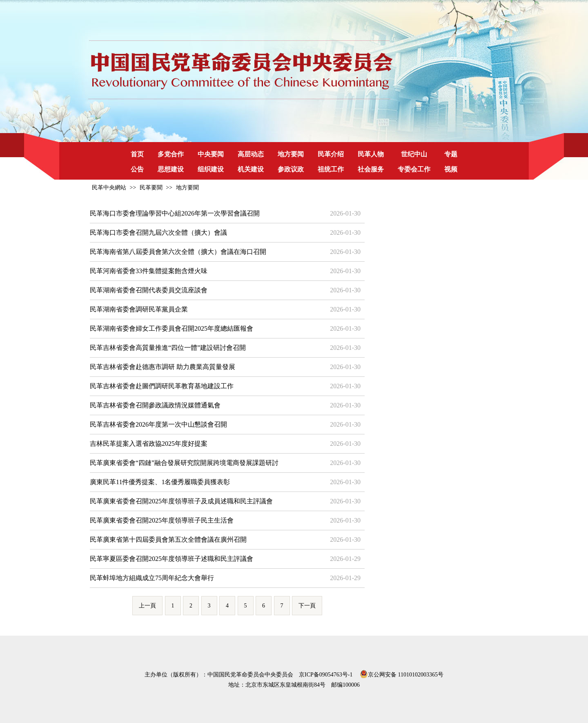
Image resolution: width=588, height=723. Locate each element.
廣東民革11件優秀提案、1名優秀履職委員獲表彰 (160, 482)
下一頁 (307, 606)
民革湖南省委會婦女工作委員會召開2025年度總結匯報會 (171, 328)
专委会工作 (414, 169)
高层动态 (251, 154)
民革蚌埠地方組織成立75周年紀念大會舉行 (152, 578)
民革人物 (371, 154)
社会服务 (371, 169)
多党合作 (171, 154)
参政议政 (291, 169)
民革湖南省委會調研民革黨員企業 (139, 309)
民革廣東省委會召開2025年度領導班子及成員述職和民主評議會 (181, 501)
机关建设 (251, 169)
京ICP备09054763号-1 (326, 675)
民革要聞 (151, 188)
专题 (451, 154)
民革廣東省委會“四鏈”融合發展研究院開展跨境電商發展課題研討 (184, 463)
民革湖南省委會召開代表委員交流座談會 (149, 290)
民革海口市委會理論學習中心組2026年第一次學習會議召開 (175, 213)
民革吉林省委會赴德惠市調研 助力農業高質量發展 (163, 367)
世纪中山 (414, 154)
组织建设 (211, 169)
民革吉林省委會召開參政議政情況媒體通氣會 (155, 405)
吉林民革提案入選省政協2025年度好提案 (149, 444)
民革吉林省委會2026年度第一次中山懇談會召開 (158, 424)
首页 (137, 154)
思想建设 (171, 169)
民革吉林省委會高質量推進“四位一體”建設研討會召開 (168, 348)
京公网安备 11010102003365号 (402, 673)
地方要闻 (291, 154)
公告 (137, 169)
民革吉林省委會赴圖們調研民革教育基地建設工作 (162, 386)
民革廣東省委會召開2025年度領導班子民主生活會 (162, 520)
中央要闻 (211, 154)
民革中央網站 (109, 188)
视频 (451, 169)
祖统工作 (331, 169)
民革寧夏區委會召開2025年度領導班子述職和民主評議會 (171, 559)
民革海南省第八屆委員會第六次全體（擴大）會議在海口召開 (178, 252)
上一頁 (147, 606)
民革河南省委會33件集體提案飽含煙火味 (149, 271)
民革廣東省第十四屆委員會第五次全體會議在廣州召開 (168, 539)
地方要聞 (187, 188)
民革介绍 (331, 154)
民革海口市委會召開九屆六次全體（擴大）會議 (158, 232)
